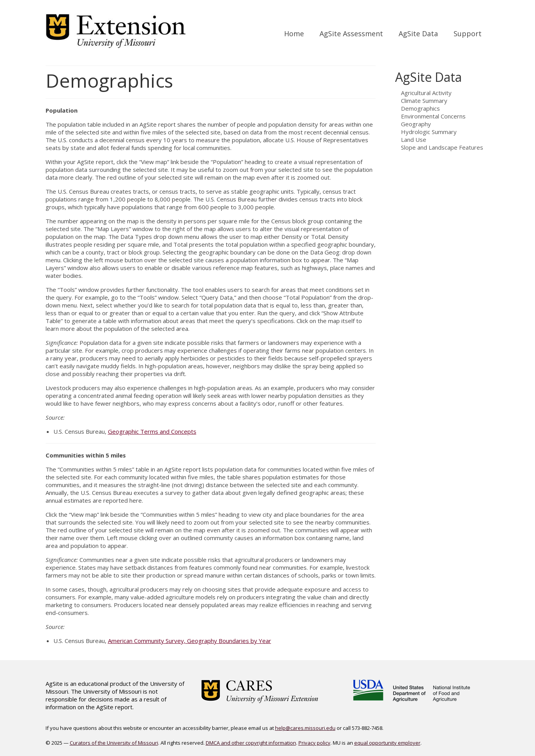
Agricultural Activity (426, 93)
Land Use (414, 140)
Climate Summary (424, 101)
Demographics (420, 108)
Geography (416, 124)
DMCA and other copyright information (251, 743)
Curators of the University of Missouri (114, 743)
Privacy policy (314, 743)
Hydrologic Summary (429, 132)
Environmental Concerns (433, 116)
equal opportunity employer (387, 743)
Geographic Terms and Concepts (152, 431)
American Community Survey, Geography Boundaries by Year (190, 641)
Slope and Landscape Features (442, 147)
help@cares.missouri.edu (305, 728)
